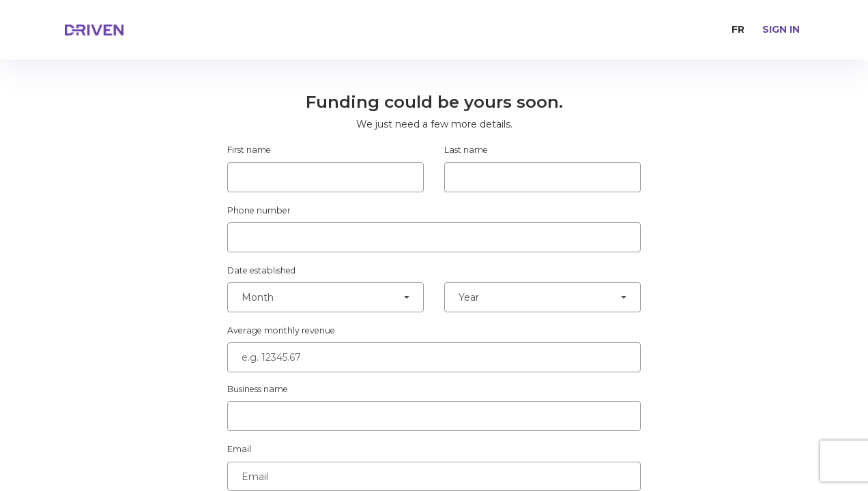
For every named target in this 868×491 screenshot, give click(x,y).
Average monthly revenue (281, 330)
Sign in (781, 29)
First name (249, 150)
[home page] (123, 30)
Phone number (259, 210)
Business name (258, 389)
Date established (261, 270)
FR (738, 29)
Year (469, 297)
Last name (466, 150)
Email (239, 449)
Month (258, 297)
